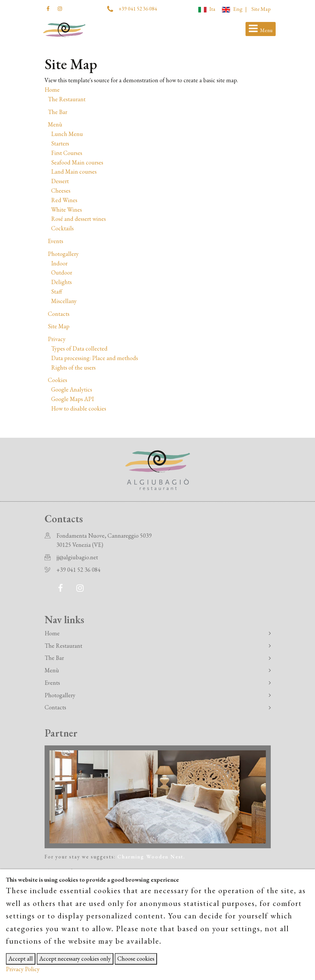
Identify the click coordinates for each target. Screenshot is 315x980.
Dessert (60, 181)
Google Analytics (72, 389)
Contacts (59, 314)
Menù (55, 124)
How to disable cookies (79, 408)
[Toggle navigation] (261, 29)
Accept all (21, 959)
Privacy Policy (23, 969)
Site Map (261, 9)
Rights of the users (73, 367)
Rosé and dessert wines (79, 219)
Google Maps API (72, 399)
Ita (207, 9)
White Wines (67, 210)
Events (56, 241)
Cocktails (62, 228)
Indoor (59, 263)
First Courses (67, 153)
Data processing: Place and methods (95, 358)
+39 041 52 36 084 (138, 9)
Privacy (57, 339)
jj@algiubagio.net (77, 557)
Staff (57, 291)
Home (52, 90)
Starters (60, 143)
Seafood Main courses (77, 162)
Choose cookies (136, 959)
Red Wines (64, 200)
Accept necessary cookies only (75, 959)
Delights (61, 282)
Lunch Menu (67, 134)
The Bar (58, 112)
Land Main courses (74, 172)
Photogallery (63, 254)
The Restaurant (67, 99)
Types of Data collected (79, 348)
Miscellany (64, 301)
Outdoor (62, 272)
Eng (232, 9)
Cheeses (61, 191)
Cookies (58, 380)
